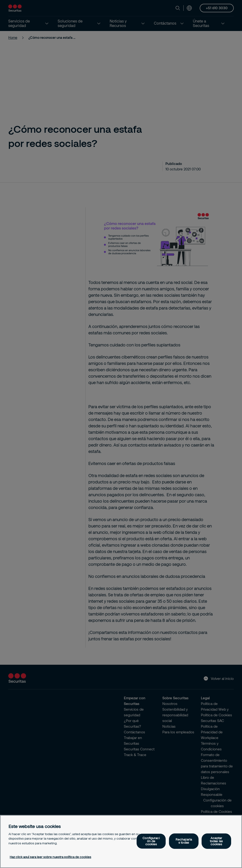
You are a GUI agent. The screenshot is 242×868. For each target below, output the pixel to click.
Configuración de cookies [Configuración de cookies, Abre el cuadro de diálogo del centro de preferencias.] (151, 841)
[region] (121, 841)
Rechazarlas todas (184, 841)
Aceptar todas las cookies (216, 841)
